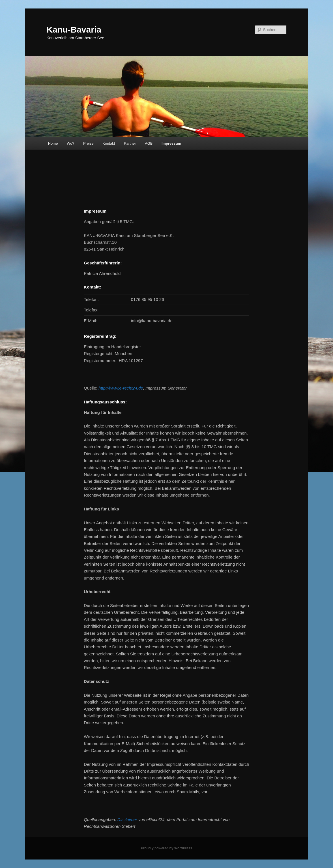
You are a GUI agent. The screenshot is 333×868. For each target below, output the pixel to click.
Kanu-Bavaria (74, 30)
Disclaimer (127, 819)
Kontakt (109, 143)
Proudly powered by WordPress (166, 848)
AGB (149, 143)
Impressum (171, 143)
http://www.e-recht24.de (121, 388)
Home (53, 143)
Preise (88, 143)
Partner (130, 143)
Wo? (71, 143)
